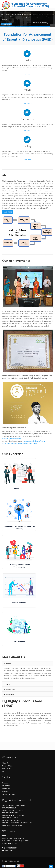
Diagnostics (6, 786)
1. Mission (7, 664)
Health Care (6, 789)
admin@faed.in (10, 850)
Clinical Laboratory (9, 795)
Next (51, 231)
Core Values (6, 769)
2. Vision (7, 684)
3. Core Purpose (9, 689)
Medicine (5, 792)
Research (5, 783)
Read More (7, 24)
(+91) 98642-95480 (11, 848)
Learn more (27, 74)
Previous (4, 231)
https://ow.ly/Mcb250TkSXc (11, 439)
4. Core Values (9, 694)
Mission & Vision (8, 766)
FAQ (4, 772)
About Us (5, 763)
